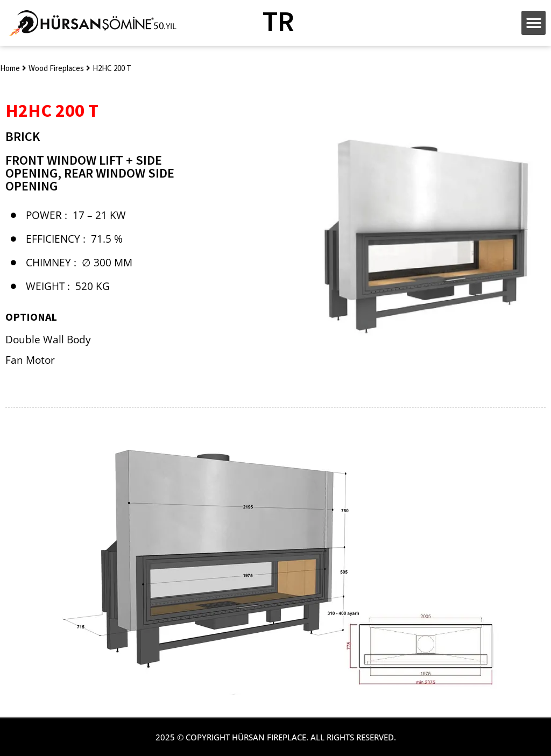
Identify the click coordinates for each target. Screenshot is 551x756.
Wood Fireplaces (56, 68)
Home (10, 68)
